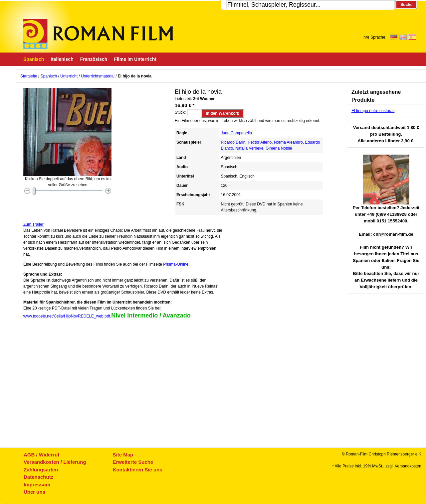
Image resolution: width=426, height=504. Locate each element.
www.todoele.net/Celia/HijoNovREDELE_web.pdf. (67, 316)
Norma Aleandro (288, 142)
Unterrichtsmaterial (98, 76)
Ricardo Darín (233, 142)
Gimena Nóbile (279, 148)
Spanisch (49, 76)
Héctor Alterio (260, 142)
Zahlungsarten (41, 470)
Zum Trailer (33, 224)
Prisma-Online (176, 264)
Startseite (29, 76)
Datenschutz (38, 477)
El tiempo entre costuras (373, 111)
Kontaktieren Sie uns (138, 470)
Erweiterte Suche (133, 462)
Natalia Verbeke (249, 148)
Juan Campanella (236, 133)
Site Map (123, 455)
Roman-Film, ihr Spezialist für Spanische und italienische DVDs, (98, 34)
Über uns (34, 492)
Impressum (37, 485)
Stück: (180, 112)
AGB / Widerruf (41, 455)
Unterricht (69, 76)
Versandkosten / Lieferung (55, 462)
